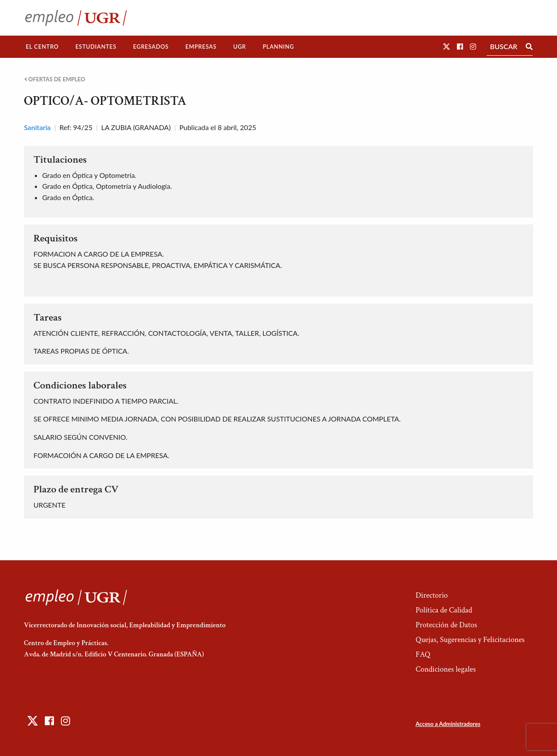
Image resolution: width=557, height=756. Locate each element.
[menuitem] (42, 47)
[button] (446, 46)
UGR (240, 47)
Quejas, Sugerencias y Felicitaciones (470, 640)
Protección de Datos (446, 625)
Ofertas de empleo (55, 79)
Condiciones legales (446, 669)
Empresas (201, 47)
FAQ (423, 654)
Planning (278, 47)
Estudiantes (96, 47)
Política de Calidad (444, 610)
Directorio (432, 595)
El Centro (42, 47)
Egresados (151, 47)
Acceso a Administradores (448, 724)
